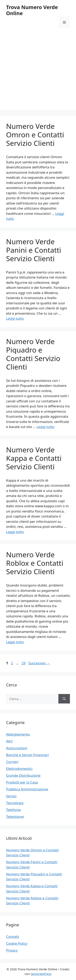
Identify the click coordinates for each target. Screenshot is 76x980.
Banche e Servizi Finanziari (27, 755)
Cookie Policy (17, 943)
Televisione (15, 817)
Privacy (12, 950)
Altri (9, 741)
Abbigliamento (18, 734)
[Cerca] (64, 699)
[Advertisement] (38, 72)
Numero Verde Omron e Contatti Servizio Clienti (35, 135)
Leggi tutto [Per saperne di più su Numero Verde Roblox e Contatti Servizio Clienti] (15, 642)
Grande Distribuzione (23, 775)
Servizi (11, 796)
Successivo (39, 663)
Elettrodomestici (19, 769)
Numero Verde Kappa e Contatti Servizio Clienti (34, 458)
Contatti (13, 937)
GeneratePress (41, 974)
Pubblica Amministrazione (27, 789)
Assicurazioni (17, 748)
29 (24, 663)
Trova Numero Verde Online (32, 10)
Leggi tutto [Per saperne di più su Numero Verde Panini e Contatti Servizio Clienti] (15, 318)
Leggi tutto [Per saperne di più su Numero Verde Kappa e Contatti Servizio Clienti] (15, 532)
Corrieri (12, 762)
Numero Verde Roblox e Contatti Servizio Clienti (35, 563)
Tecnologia (15, 803)
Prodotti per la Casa (22, 782)
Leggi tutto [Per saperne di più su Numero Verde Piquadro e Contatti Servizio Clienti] (45, 427)
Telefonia (13, 810)
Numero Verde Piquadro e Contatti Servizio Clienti (33, 354)
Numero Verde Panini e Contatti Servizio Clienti (34, 250)
